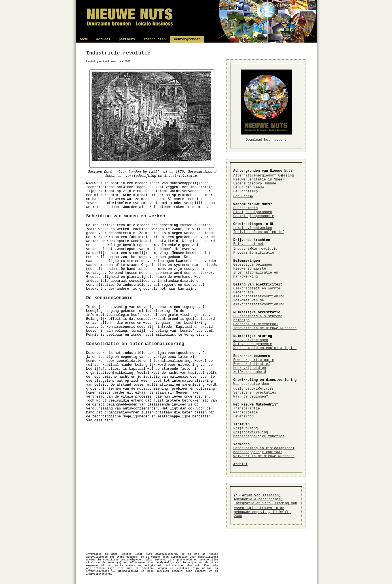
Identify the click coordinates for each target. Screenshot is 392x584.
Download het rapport (266, 140)
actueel (103, 39)
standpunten (154, 39)
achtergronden (187, 39)
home (84, 39)
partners (127, 39)
